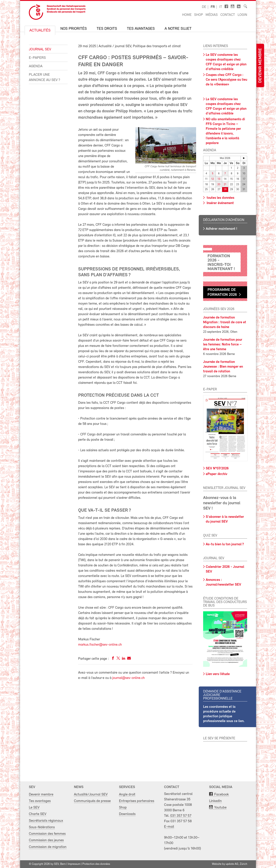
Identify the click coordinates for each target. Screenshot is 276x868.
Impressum (74, 864)
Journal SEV (40, 49)
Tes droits (107, 29)
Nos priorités (74, 29)
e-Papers (37, 58)
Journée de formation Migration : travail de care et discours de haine (225, 322)
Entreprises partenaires (137, 801)
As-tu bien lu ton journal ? (225, 544)
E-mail (169, 827)
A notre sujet (178, 29)
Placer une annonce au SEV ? (45, 77)
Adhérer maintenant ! (221, 229)
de (204, 7)
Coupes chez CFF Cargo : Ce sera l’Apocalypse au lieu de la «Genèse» (226, 80)
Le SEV (34, 808)
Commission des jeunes (46, 840)
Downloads (127, 814)
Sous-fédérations (42, 827)
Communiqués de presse (92, 801)
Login (242, 15)
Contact (228, 15)
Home (187, 15)
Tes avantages (141, 29)
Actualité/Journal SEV (91, 794)
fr (213, 7)
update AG (232, 864)
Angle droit (127, 794)
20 (219, 185)
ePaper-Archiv (217, 474)
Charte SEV (38, 814)
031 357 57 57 (181, 816)
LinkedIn (215, 801)
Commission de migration (48, 847)
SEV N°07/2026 (217, 469)
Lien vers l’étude (218, 674)
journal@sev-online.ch (128, 678)
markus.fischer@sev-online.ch (100, 645)
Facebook (222, 794)
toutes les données (220, 198)
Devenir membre (260, 66)
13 (219, 179)
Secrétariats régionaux (46, 821)
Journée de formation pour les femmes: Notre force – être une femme (223, 345)
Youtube (220, 808)
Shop (199, 15)
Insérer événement (220, 203)
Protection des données (96, 864)
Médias (212, 15)
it (221, 7)
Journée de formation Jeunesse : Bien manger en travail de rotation (223, 367)
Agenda (36, 66)
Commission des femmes (47, 834)
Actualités (40, 31)
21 (225, 185)
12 (213, 179)
